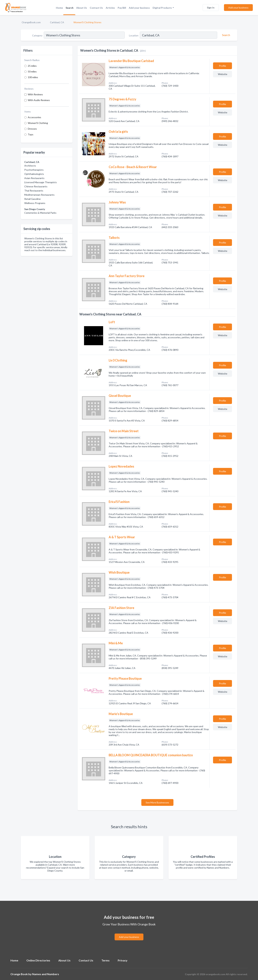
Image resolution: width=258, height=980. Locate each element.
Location (134, 35)
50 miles (32, 71)
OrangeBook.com (31, 22)
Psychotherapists (34, 170)
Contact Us (96, 8)
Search (70, 8)
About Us (82, 8)
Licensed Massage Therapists (41, 182)
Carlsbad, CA (57, 22)
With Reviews (35, 94)
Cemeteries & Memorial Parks (40, 213)
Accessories (34, 117)
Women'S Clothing (38, 123)
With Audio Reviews (39, 100)
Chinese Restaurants (36, 186)
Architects (30, 166)
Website (223, 74)
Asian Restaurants (34, 178)
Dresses (32, 129)
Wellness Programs (35, 203)
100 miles (33, 77)
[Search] (226, 35)
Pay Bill (122, 8)
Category (37, 35)
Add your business (139, 8)
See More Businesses (157, 802)
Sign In (211, 8)
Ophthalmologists (34, 174)
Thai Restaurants (34, 191)
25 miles (32, 66)
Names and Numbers (46, 974)
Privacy (123, 960)
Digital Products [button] (162, 8)
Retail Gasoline (32, 199)
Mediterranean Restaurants (39, 195)
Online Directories (38, 960)
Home (59, 8)
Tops (31, 134)
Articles (110, 8)
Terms (105, 960)
